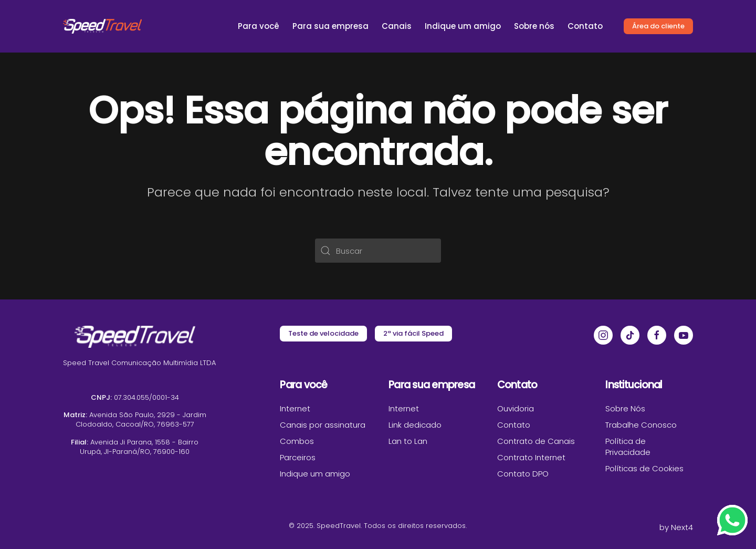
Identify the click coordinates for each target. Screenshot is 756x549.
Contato (585, 26)
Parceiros (298, 457)
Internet (295, 408)
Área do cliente (658, 26)
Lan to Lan (408, 441)
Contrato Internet (531, 457)
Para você (259, 26)
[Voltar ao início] (102, 26)
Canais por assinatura (323, 425)
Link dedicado (415, 425)
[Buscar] (378, 251)
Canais (397, 26)
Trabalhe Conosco (641, 425)
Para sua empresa (330, 26)
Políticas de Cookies (644, 468)
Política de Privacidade (628, 447)
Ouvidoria (516, 408)
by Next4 (676, 527)
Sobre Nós (625, 408)
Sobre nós (534, 26)
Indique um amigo (463, 26)
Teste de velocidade (323, 333)
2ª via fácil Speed (413, 333)
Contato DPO (523, 474)
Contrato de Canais (536, 441)
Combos (297, 441)
